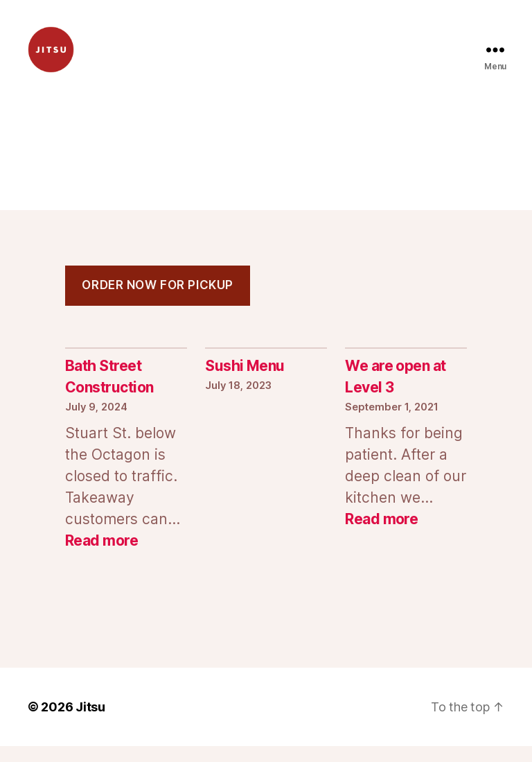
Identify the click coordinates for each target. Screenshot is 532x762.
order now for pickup (157, 302)
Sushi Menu (245, 382)
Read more (101, 556)
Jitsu (90, 723)
